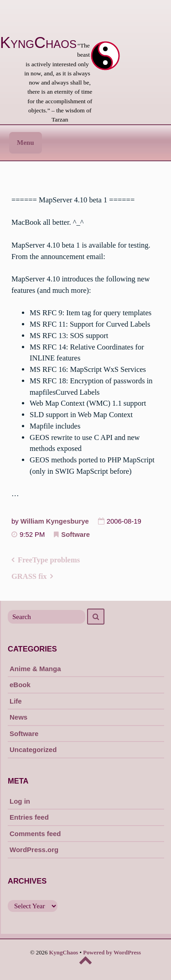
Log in (20, 801)
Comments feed (35, 834)
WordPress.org (34, 850)
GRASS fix (29, 576)
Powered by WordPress (112, 953)
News (18, 717)
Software (75, 535)
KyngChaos (38, 42)
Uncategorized (33, 750)
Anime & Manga (35, 669)
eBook (20, 685)
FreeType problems (49, 560)
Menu (26, 143)
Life (16, 701)
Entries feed (29, 817)
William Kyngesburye (55, 521)
